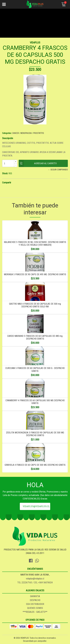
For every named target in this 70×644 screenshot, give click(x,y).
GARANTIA (35, 596)
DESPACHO (35, 600)
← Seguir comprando (58, 170)
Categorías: (7, 133)
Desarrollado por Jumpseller (35, 641)
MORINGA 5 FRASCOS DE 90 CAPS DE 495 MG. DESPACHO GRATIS (35, 274)
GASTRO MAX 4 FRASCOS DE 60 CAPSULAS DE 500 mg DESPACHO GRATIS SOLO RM (35, 305)
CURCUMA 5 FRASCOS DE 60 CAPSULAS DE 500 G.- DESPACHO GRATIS (35, 370)
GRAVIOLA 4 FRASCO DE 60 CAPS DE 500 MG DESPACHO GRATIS (35, 465)
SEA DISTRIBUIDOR (35, 604)
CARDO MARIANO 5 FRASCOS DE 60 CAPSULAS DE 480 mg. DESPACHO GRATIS (35, 337)
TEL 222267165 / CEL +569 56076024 (35, 583)
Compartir (7, 183)
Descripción (8, 138)
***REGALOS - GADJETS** (35, 612)
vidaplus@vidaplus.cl (36, 506)
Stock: (5, 173)
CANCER (15, 133)
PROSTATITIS (39, 133)
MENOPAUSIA (26, 133)
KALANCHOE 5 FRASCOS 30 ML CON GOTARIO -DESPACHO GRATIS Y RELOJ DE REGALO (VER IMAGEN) (35, 243)
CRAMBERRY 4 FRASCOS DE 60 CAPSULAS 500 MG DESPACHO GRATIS (35, 402)
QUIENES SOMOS (35, 608)
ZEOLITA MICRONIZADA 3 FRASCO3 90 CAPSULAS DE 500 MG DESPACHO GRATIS (35, 434)
